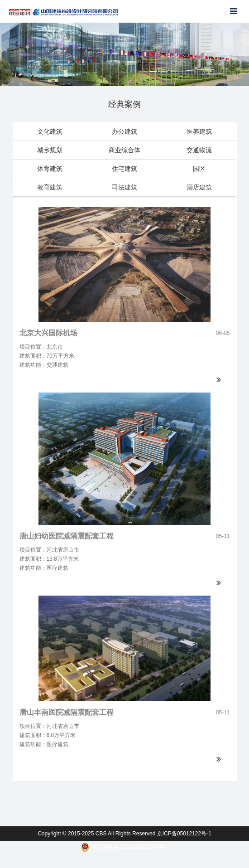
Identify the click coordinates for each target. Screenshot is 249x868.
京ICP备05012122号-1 (184, 834)
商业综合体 (124, 150)
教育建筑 (50, 187)
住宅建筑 (124, 169)
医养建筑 (199, 131)
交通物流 (199, 150)
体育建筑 (50, 169)
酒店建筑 (199, 187)
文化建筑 (50, 131)
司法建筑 (124, 187)
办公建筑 (124, 131)
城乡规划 (50, 150)
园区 (199, 169)
